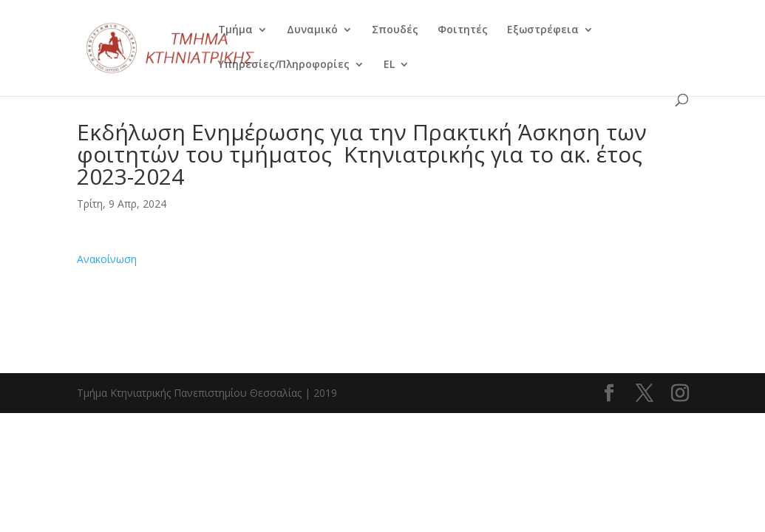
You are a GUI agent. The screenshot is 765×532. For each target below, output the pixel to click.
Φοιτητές (463, 30)
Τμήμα (235, 30)
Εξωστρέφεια (543, 30)
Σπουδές (395, 30)
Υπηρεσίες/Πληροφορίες (284, 65)
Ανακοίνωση (107, 259)
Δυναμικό (312, 30)
